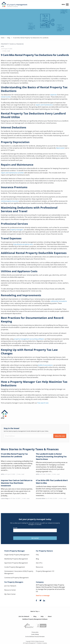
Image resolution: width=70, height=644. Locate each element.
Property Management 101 (45, 571)
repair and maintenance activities (12, 173)
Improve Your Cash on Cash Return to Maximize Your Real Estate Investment (17, 483)
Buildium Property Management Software (35, 619)
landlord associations (45, 365)
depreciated (60, 148)
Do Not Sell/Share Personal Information (35, 637)
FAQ (37, 555)
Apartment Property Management (16, 563)
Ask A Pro (39, 563)
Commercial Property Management (16, 578)
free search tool (43, 403)
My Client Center (10, 594)
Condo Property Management (15, 567)
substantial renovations (59, 301)
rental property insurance (10, 201)
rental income (6, 97)
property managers (17, 230)
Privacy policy (35, 632)
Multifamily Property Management (16, 559)
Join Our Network (10, 586)
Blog (37, 559)
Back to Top (35, 611)
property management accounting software (29, 339)
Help (42, 616)
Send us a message (43, 595)
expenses (54, 95)
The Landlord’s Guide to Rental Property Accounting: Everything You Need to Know (51, 457)
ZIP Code (35, 530)
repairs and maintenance (44, 105)
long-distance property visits (23, 244)
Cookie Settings (35, 634)
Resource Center (10, 590)
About (50, 616)
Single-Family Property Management (17, 555)
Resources (40, 567)
